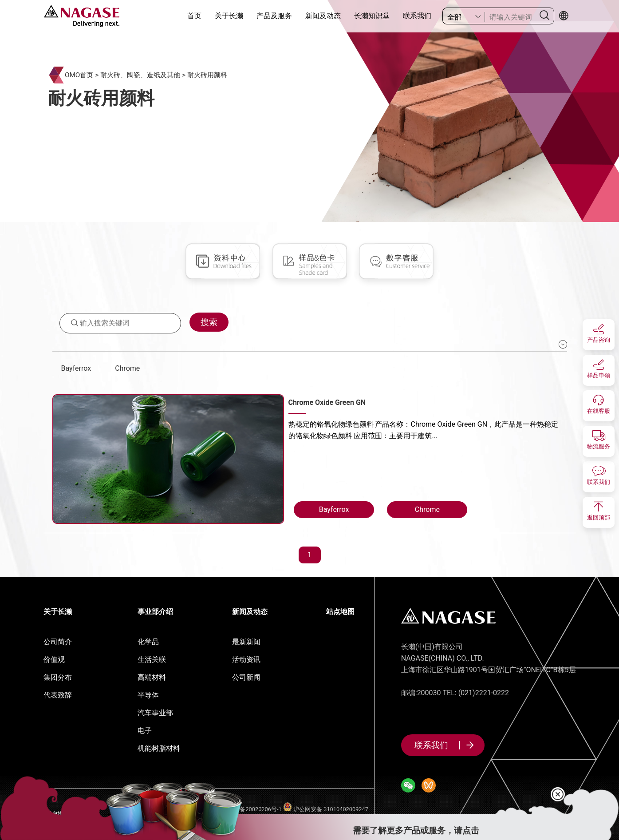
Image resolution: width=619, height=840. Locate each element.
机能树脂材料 (159, 748)
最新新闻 (246, 642)
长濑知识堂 (372, 16)
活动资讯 (246, 660)
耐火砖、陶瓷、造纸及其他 (140, 75)
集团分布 (58, 677)
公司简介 (58, 642)
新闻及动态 (323, 16)
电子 (145, 731)
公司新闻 (246, 677)
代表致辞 (58, 695)
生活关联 (152, 660)
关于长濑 (229, 16)
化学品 (148, 642)
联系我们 (417, 16)
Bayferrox (76, 368)
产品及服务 (274, 16)
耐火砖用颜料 (207, 75)
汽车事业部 (155, 713)
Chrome (127, 368)
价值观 (54, 660)
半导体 (148, 695)
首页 (194, 16)
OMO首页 (79, 75)
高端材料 (152, 677)
